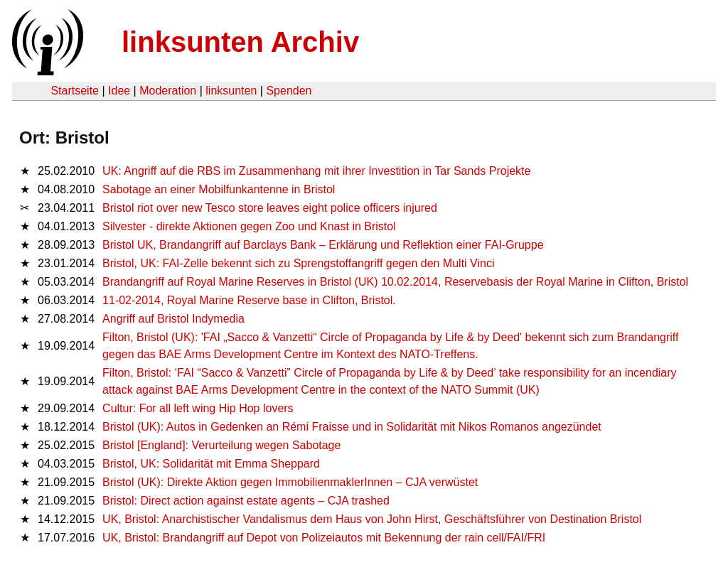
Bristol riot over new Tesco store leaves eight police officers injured (270, 208)
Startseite (75, 91)
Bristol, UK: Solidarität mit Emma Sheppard (211, 464)
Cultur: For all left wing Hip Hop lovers (198, 408)
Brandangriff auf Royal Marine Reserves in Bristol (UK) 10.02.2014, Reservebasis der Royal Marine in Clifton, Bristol (395, 282)
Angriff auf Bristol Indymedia (173, 319)
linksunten (231, 91)
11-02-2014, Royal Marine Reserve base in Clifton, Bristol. (249, 300)
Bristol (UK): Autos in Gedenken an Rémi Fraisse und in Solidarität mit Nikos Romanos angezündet (352, 427)
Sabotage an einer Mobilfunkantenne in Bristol (219, 189)
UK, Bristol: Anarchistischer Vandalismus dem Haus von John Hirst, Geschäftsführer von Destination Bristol (372, 519)
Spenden (289, 91)
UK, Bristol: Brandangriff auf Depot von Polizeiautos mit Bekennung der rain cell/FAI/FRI (324, 538)
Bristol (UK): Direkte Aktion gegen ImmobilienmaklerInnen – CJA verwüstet (290, 482)
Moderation (168, 91)
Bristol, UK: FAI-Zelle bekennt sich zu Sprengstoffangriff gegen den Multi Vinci (298, 263)
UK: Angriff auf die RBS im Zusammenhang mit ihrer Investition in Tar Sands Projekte (316, 171)
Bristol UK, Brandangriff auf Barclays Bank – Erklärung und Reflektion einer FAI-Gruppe (323, 245)
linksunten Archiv (240, 42)
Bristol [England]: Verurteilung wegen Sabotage (221, 445)
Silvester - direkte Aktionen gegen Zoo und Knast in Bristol (249, 226)
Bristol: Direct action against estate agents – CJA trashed (246, 501)
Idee (119, 91)
